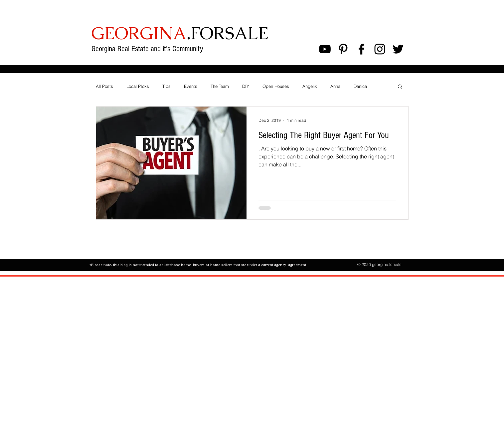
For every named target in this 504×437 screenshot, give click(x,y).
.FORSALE (180, 33)
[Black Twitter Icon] (398, 49)
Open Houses (276, 86)
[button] (400, 87)
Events (191, 86)
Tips (167, 86)
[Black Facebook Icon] (361, 49)
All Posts (104, 86)
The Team (220, 86)
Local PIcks (138, 86)
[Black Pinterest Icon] (343, 49)
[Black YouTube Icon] (325, 49)
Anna (335, 86)
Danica (360, 86)
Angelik (310, 86)
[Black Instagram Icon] (380, 49)
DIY (246, 86)
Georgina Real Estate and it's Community (148, 49)
